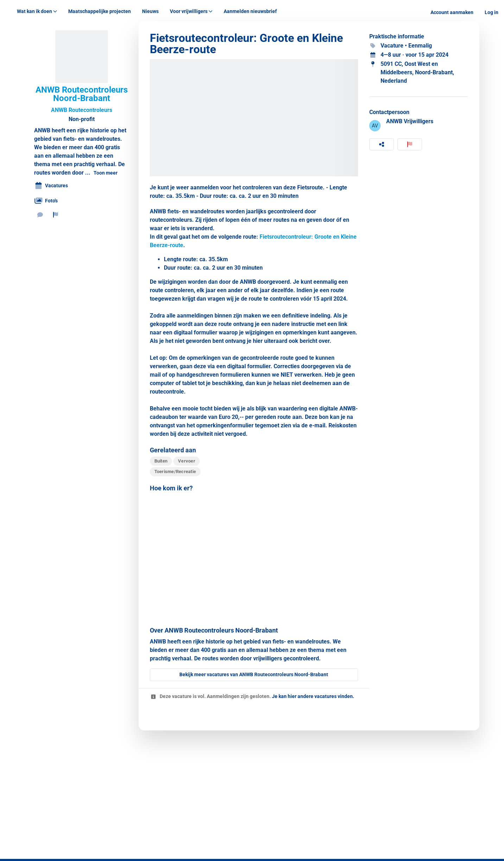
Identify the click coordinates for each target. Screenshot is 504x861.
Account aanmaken (452, 12)
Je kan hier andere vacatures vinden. (313, 696)
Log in (492, 12)
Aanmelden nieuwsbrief (250, 11)
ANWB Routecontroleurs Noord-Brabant (82, 94)
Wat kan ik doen (37, 11)
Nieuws (150, 11)
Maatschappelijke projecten (100, 11)
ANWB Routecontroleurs (82, 110)
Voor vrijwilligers (191, 11)
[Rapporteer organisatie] (56, 215)
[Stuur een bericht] (40, 215)
